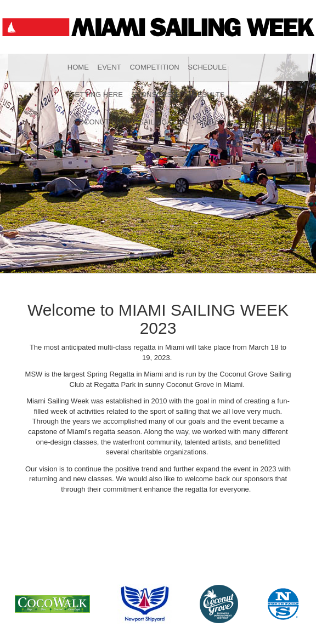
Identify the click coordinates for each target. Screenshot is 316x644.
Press (208, 122)
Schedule (207, 67)
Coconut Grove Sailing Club (131, 122)
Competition (154, 67)
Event (109, 67)
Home (78, 67)
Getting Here (96, 95)
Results (209, 95)
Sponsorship (158, 95)
